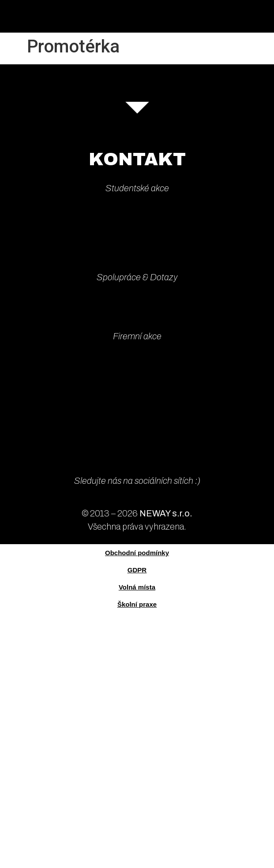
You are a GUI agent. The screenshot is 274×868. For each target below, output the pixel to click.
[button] (267, 17)
